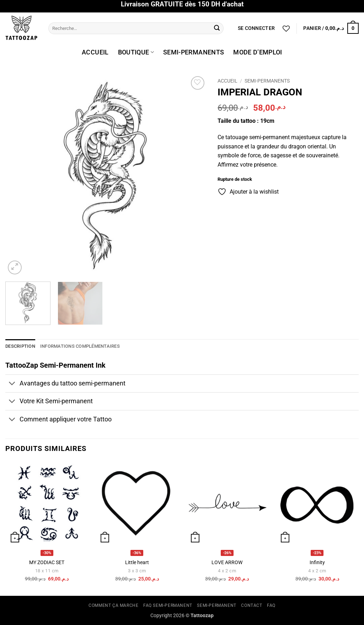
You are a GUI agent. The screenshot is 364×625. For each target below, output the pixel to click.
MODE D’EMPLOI (258, 52)
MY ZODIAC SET (47, 563)
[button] (256, 28)
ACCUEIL (95, 52)
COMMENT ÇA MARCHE (113, 605)
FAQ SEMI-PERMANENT (168, 605)
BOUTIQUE (136, 52)
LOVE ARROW (227, 563)
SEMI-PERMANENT (217, 605)
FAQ (271, 605)
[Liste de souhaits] (286, 28)
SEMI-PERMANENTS (194, 52)
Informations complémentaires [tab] (80, 346)
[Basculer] (12, 384)
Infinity (317, 563)
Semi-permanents (267, 81)
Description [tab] (20, 346)
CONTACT (251, 605)
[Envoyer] (217, 28)
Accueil (227, 81)
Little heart (137, 563)
